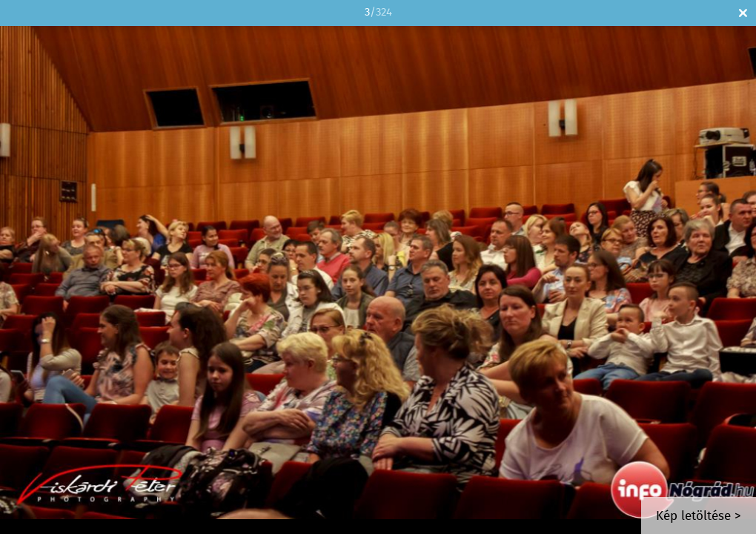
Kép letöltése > (699, 517)
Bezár (743, 13)
